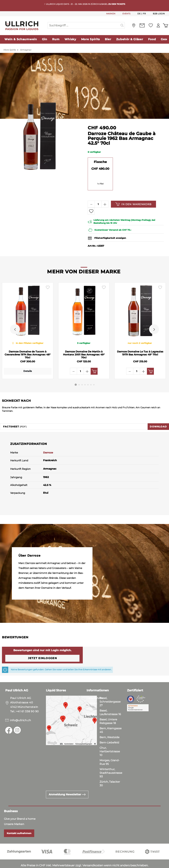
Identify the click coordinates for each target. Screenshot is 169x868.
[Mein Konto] (158, 25)
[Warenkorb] (165, 25)
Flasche (100, 162)
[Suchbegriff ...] (84, 25)
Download (158, 417)
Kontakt (92, 693)
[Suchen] (122, 25)
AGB (5, 865)
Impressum (40, 865)
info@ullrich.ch (20, 710)
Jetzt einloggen (42, 648)
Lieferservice (95, 688)
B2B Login (159, 14)
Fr (144, 14)
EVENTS (126, 14)
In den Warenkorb (133, 204)
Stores (91, 704)
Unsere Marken (14, 814)
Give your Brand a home (20, 809)
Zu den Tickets (117, 4)
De (139, 14)
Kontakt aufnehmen (19, 823)
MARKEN (111, 14)
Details (27, 371)
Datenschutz (20, 865)
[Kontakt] (142, 25)
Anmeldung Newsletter (67, 785)
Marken (92, 699)
